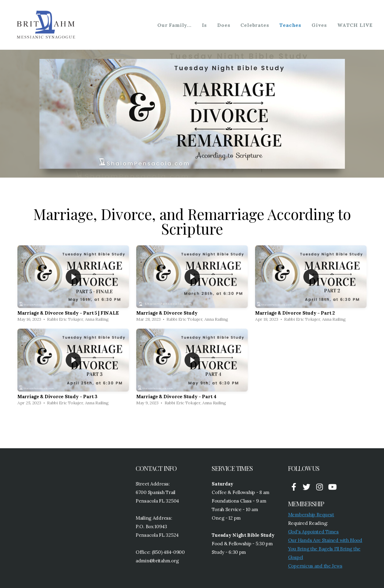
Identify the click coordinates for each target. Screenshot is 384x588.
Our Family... (174, 25)
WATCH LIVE (355, 25)
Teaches (290, 25)
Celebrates (255, 25)
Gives (319, 25)
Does (224, 25)
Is (205, 25)
